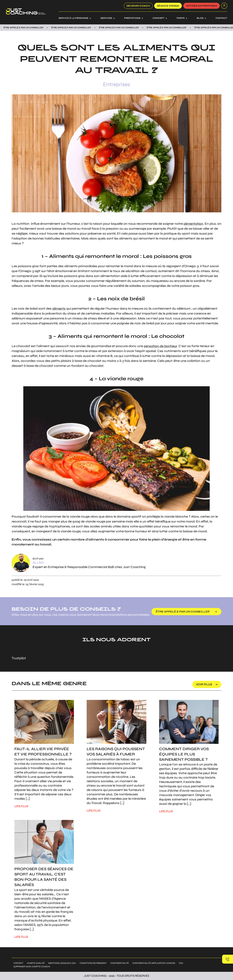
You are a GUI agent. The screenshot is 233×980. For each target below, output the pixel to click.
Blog (200, 18)
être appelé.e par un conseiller (184, 612)
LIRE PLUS (21, 806)
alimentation (193, 224)
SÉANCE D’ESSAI (168, 6)
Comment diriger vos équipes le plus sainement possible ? (184, 754)
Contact (221, 18)
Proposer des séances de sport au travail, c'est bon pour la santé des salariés (44, 877)
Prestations (132, 18)
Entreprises (116, 84)
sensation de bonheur (160, 346)
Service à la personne (73, 18)
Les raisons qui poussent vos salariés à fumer (116, 752)
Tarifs (180, 18)
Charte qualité (36, 963)
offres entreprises (202, 6)
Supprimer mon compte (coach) (32, 967)
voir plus (204, 684)
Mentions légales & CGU (62, 963)
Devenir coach (138, 6)
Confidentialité (120, 963)
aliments (59, 309)
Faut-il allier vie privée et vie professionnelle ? (43, 752)
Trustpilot (19, 658)
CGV (181, 963)
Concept (158, 18)
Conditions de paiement (93, 963)
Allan (38, 563)
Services (106, 18)
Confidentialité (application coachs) (154, 963)
